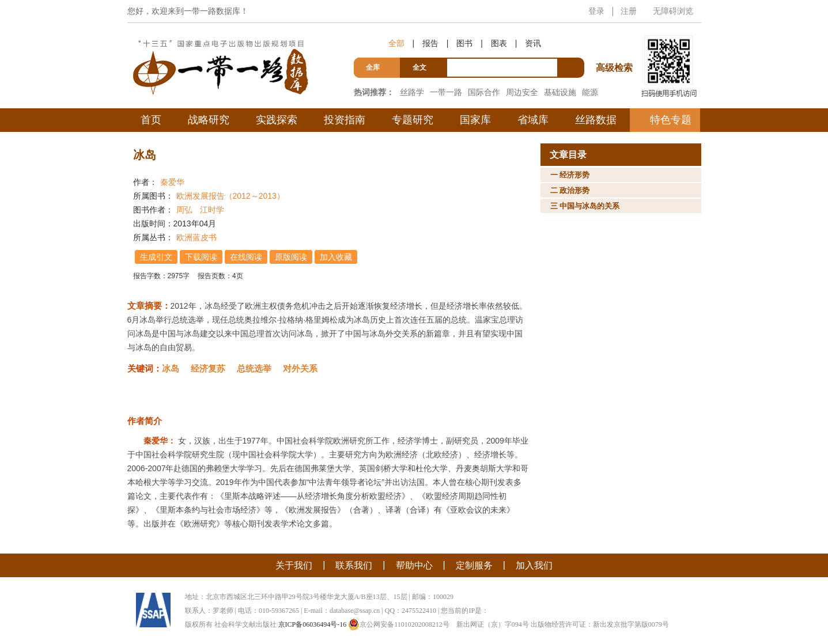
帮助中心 (414, 565)
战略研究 (209, 120)
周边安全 (522, 92)
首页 (151, 120)
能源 (590, 92)
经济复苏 (208, 368)
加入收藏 (337, 257)
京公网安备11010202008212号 (399, 624)
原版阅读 (292, 257)
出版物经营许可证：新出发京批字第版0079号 (600, 624)
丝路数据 (596, 120)
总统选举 (254, 368)
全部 (396, 43)
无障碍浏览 (673, 11)
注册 (629, 11)
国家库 (475, 120)
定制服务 (474, 565)
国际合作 (484, 92)
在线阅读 (247, 257)
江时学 (212, 210)
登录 (596, 11)
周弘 (184, 210)
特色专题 (671, 120)
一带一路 (446, 92)
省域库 (533, 120)
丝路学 (412, 92)
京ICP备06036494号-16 (313, 624)
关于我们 (294, 565)
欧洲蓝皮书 (196, 237)
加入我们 (534, 565)
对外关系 (300, 368)
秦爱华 (172, 182)
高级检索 (616, 46)
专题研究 (413, 120)
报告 (430, 43)
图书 (464, 43)
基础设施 (560, 92)
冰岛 (171, 368)
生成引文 (157, 257)
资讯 (533, 43)
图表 (499, 43)
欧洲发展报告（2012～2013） (230, 196)
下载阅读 (202, 257)
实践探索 (277, 120)
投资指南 (345, 120)
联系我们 (354, 565)
